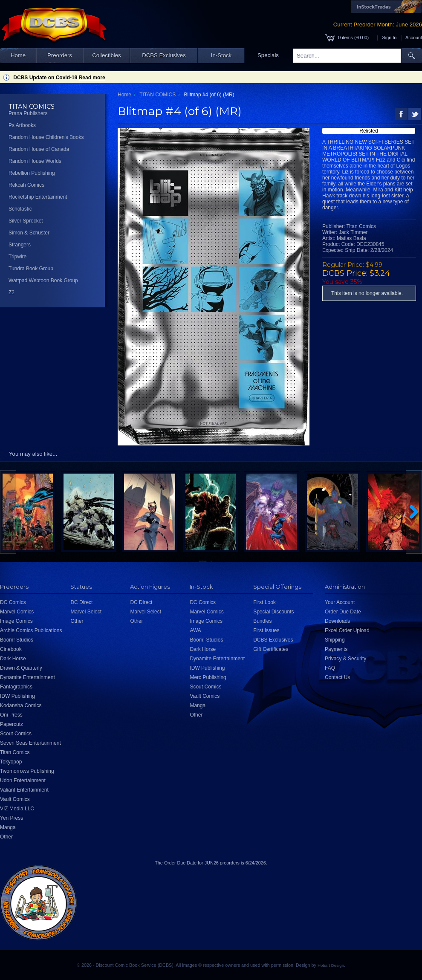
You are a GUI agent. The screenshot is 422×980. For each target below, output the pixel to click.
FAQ (330, 668)
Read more (92, 78)
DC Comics (13, 602)
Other (6, 837)
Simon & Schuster (29, 233)
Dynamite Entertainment (27, 677)
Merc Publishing (208, 677)
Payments (336, 649)
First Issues (266, 630)
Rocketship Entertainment (38, 197)
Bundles (262, 621)
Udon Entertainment (23, 781)
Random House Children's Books (46, 137)
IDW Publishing (17, 696)
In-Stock (221, 55)
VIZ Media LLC (17, 809)
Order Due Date (343, 612)
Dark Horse (13, 659)
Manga (8, 827)
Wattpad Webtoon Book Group (43, 280)
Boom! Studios (17, 640)
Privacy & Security (345, 659)
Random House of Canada (39, 149)
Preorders (60, 55)
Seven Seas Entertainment (30, 743)
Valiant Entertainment (24, 790)
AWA (195, 630)
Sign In (390, 38)
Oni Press (11, 715)
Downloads (337, 621)
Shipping (335, 640)
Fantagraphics (16, 687)
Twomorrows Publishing (27, 771)
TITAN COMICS (158, 95)
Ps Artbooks (22, 125)
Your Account (340, 602)
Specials (268, 55)
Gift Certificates (271, 649)
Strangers (20, 245)
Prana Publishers (28, 113)
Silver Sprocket (26, 221)
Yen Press (12, 818)
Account (414, 38)
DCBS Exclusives (164, 55)
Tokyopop (11, 762)
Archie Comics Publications (31, 630)
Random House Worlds (35, 161)
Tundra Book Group (31, 269)
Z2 (12, 292)
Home (18, 55)
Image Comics (16, 621)
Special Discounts (273, 612)
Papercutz (12, 724)
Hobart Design (331, 965)
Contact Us (337, 677)
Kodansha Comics (21, 705)
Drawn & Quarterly (21, 668)
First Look (264, 602)
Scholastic (20, 209)
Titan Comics (15, 752)
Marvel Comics (17, 612)
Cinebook (11, 649)
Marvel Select (86, 612)
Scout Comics (16, 734)
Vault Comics (15, 799)
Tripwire (17, 257)
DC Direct (81, 602)
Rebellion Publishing (32, 173)
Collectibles (106, 55)
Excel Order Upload (347, 630)
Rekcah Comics (26, 185)
